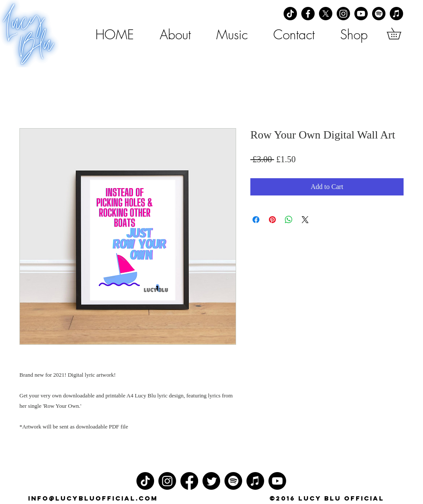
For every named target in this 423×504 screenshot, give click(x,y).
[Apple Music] (396, 14)
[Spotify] (379, 14)
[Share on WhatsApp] (289, 220)
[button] (399, 33)
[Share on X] (305, 220)
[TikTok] (290, 14)
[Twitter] (211, 481)
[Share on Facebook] (256, 220)
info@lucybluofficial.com (93, 498)
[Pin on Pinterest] (272, 220)
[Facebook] (308, 14)
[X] (326, 14)
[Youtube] (361, 14)
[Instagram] (343, 14)
